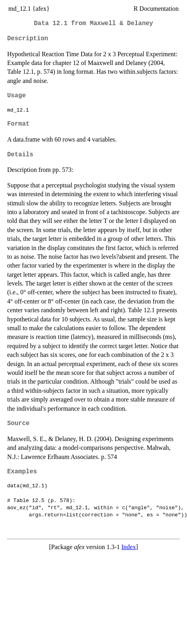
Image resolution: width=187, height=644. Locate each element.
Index (129, 547)
